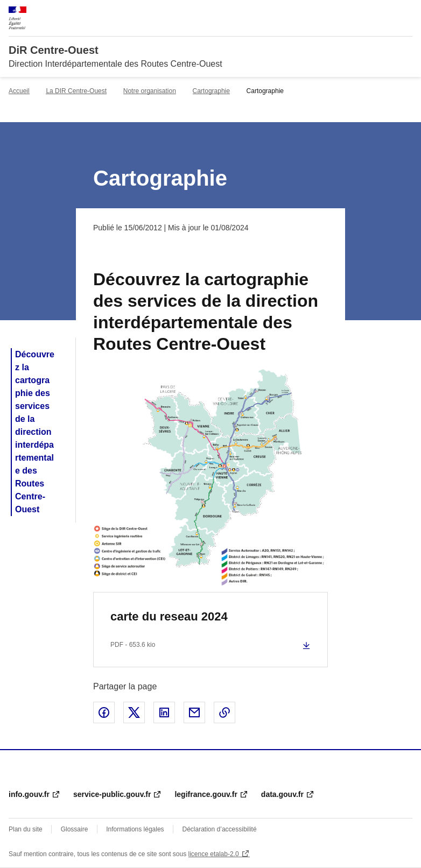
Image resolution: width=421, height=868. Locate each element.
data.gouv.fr (282, 794)
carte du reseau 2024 (169, 616)
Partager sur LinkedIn (164, 712)
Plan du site (26, 829)
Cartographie (211, 91)
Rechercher (384, 13)
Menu (406, 13)
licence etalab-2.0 (214, 854)
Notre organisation (150, 91)
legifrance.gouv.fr (206, 794)
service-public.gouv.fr (112, 794)
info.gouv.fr (29, 794)
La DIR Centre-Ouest (76, 91)
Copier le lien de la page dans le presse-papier (224, 712)
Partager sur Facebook (104, 712)
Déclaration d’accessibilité (220, 829)
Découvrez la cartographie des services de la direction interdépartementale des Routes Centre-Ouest (35, 432)
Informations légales (135, 829)
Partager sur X (134, 712)
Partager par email (194, 712)
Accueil (19, 91)
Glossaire (75, 829)
